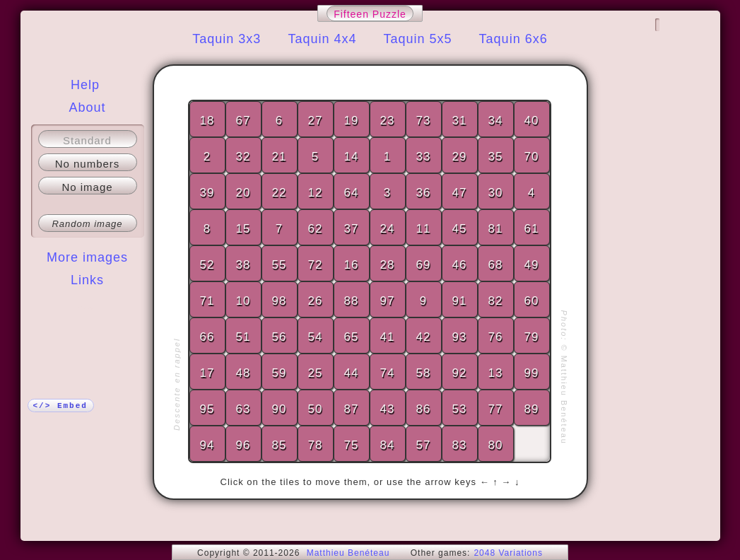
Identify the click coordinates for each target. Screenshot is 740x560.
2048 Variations (508, 553)
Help (85, 85)
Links (87, 280)
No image (87, 187)
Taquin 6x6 (513, 39)
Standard (87, 140)
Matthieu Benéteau (348, 553)
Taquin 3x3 (227, 39)
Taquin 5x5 (418, 39)
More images (87, 257)
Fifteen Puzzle (370, 14)
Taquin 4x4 (322, 39)
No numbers (88, 164)
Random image (87, 224)
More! (87, 308)
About (87, 107)
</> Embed (60, 406)
